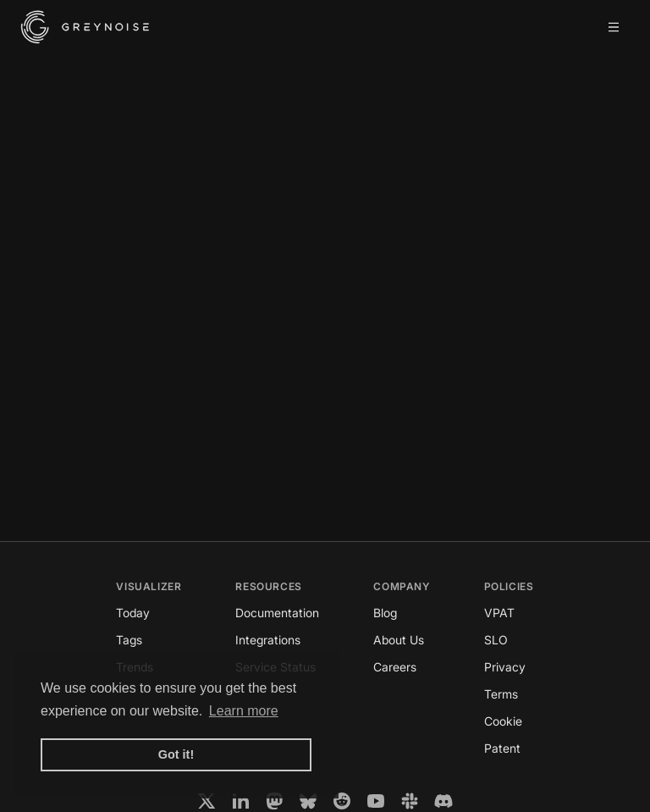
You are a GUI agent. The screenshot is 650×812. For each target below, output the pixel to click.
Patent (502, 748)
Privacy (505, 667)
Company (401, 586)
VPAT (499, 613)
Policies (509, 586)
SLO (496, 640)
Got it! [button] (176, 754)
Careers (395, 667)
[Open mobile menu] (614, 27)
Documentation (277, 613)
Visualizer (149, 586)
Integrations (268, 640)
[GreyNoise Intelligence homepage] (85, 27)
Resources (268, 586)
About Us (399, 640)
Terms (501, 694)
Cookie (503, 721)
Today (133, 613)
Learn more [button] (244, 711)
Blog (385, 613)
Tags (129, 640)
